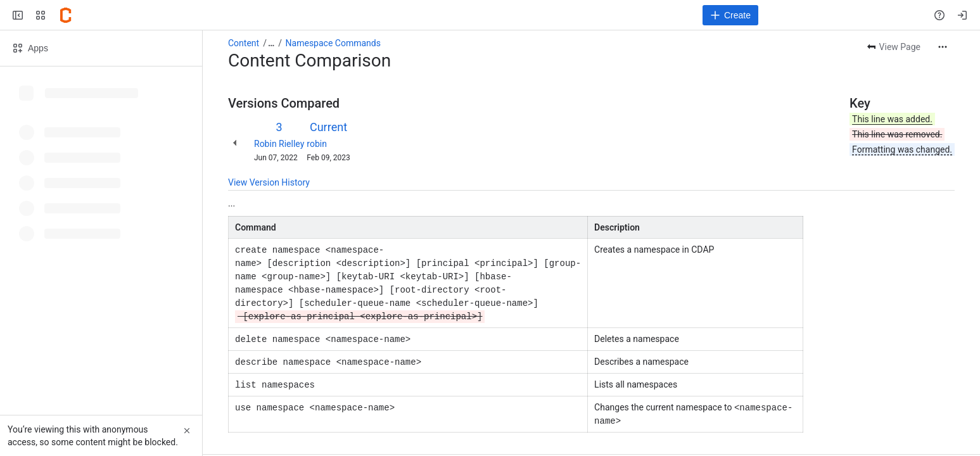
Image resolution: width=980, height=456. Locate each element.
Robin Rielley (279, 144)
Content (244, 43)
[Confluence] (66, 15)
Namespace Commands (333, 43)
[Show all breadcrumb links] (271, 43)
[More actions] (943, 47)
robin (317, 144)
